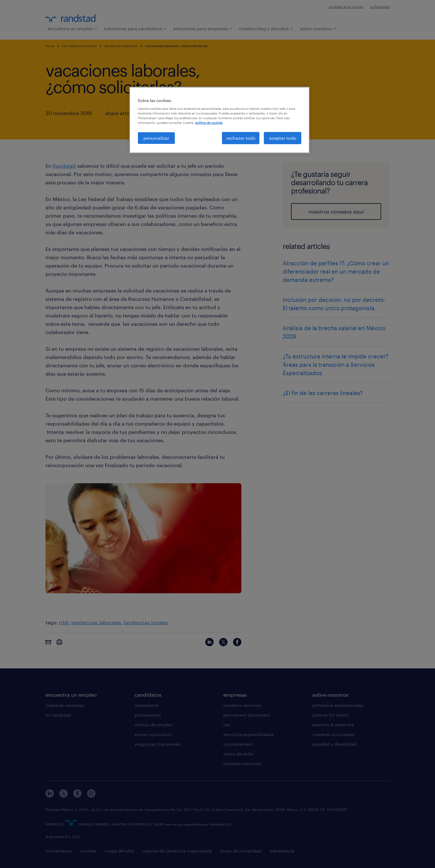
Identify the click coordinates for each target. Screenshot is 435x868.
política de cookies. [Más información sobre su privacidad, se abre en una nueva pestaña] (209, 123)
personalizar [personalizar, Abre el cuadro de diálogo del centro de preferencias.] (156, 138)
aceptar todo (283, 138)
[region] (219, 120)
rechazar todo (241, 138)
